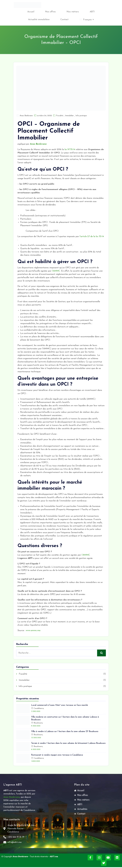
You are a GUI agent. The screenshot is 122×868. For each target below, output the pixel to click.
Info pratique (81, 116)
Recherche (102, 653)
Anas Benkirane (26, 116)
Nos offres (50, 12)
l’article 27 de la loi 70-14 (92, 237)
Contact (64, 20)
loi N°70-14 (70, 150)
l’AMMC (56, 271)
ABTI (92, 12)
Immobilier (69, 116)
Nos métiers (73, 12)
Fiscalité (60, 116)
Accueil (31, 12)
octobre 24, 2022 (44, 116)
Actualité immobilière (39, 20)
